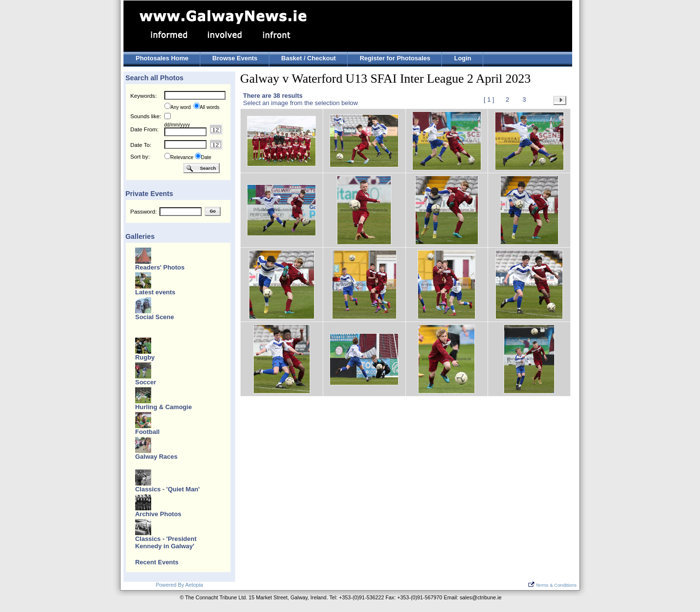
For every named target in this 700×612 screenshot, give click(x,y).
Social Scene (155, 317)
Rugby (145, 357)
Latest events (155, 292)
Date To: (141, 145)
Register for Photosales (395, 58)
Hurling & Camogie (164, 407)
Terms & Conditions (552, 585)
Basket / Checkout (309, 58)
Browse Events (235, 58)
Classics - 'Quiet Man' (167, 489)
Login (463, 58)
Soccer (146, 382)
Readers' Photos (160, 267)
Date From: (144, 129)
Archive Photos (158, 514)
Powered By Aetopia (179, 585)
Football (147, 432)
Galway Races (156, 457)
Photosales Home (162, 58)
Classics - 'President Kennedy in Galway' (166, 542)
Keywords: (143, 96)
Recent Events (157, 562)
